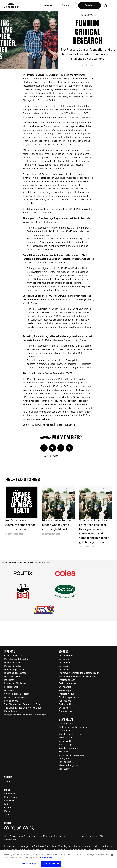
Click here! (13, 828)
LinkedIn (70, 425)
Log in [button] (48, 6)
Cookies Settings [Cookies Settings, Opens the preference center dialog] (29, 864)
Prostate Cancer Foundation (43, 75)
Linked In (32, 828)
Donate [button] (90, 7)
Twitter (59, 425)
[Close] (112, 855)
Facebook (48, 425)
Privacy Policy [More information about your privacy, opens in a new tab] (46, 858)
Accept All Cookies (51, 864)
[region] (58, 859)
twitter (26, 828)
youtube (19, 828)
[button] (113, 6)
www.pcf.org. (43, 419)
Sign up (66, 5)
